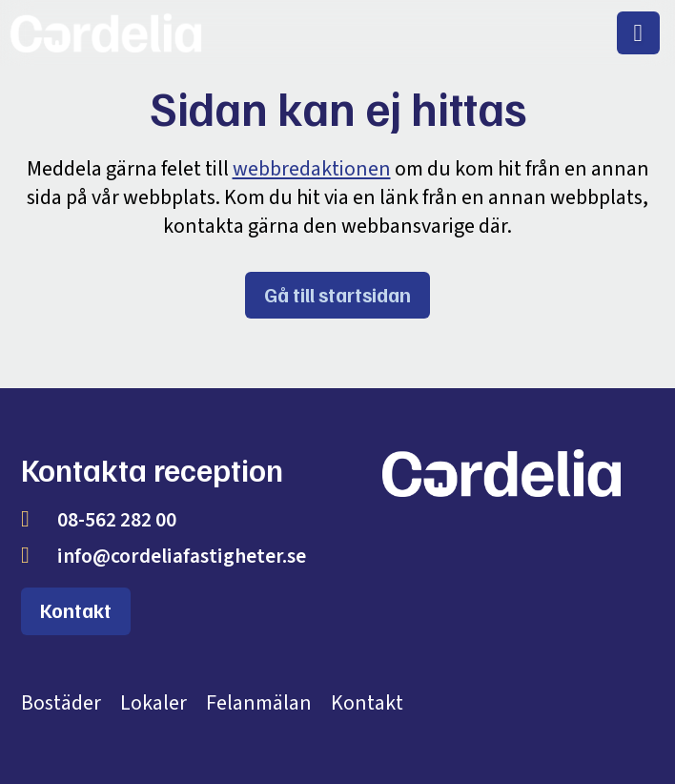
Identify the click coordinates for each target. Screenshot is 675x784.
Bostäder (61, 703)
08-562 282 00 (117, 520)
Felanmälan (259, 703)
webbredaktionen (312, 169)
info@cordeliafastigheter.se (182, 557)
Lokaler (153, 703)
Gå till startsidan (337, 295)
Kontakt (76, 610)
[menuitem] (638, 33)
